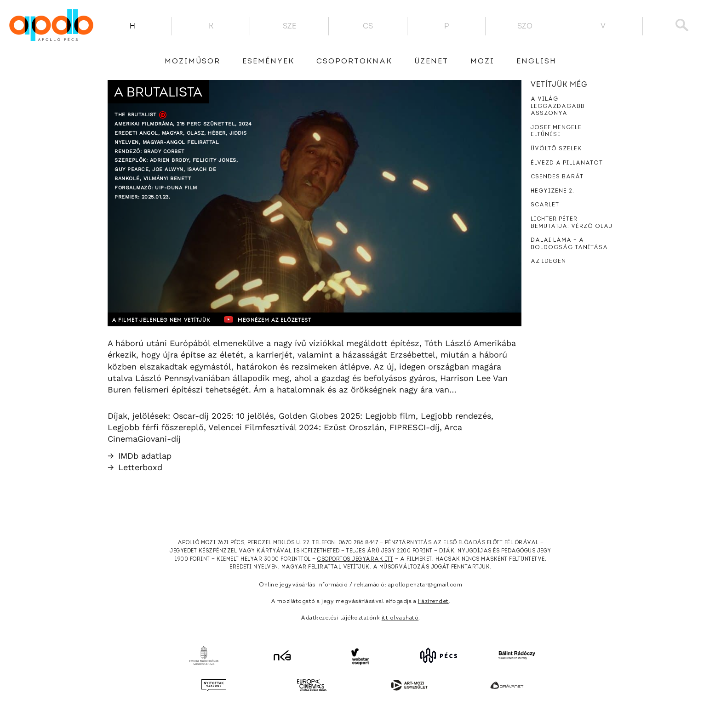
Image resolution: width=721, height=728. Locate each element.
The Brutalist (136, 115)
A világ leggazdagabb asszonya (558, 106)
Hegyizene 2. (552, 191)
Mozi (482, 62)
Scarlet (545, 205)
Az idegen (548, 262)
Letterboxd (135, 467)
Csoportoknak (354, 62)
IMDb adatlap (140, 456)
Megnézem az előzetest (286, 319)
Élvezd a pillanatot (567, 163)
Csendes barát (557, 177)
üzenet (431, 62)
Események (268, 62)
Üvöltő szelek (556, 149)
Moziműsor (192, 62)
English (536, 62)
